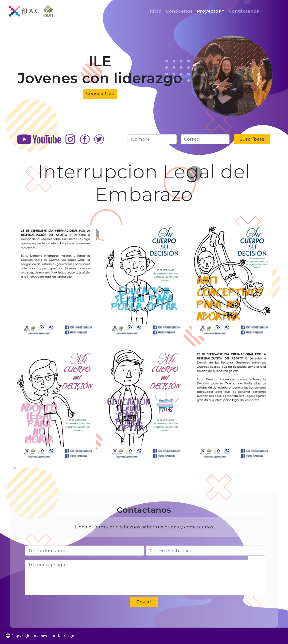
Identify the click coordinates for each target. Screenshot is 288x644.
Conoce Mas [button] (100, 94)
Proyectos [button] (209, 11)
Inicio (155, 11)
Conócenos (179, 11)
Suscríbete (252, 139)
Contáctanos (244, 11)
